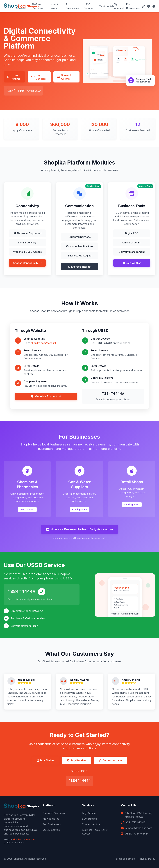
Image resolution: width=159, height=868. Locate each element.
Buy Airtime (89, 813)
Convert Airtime (91, 824)
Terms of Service (125, 859)
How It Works (55, 6)
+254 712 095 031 (136, 822)
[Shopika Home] (18, 6)
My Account (119, 6)
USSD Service (88, 6)
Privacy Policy (147, 859)
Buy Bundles (89, 819)
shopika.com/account (43, 343)
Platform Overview (37, 6)
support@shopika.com (139, 828)
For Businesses (72, 6)
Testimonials (107, 6)
